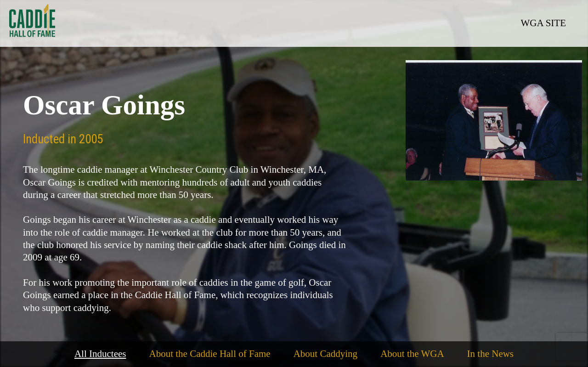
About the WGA (412, 354)
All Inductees (100, 354)
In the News (490, 354)
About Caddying (325, 354)
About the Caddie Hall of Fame (210, 354)
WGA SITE (543, 23)
